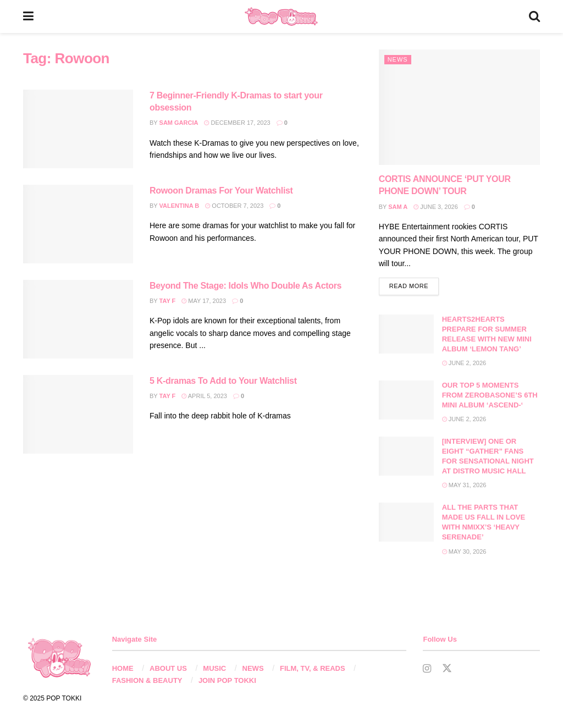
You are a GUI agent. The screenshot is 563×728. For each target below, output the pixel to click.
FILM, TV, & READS (313, 669)
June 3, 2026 (436, 207)
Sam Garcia (179, 123)
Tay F (168, 301)
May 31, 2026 (464, 486)
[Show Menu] (28, 16)
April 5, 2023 (204, 396)
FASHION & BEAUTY (147, 681)
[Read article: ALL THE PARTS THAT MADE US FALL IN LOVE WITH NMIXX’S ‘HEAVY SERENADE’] (406, 522)
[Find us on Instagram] (427, 669)
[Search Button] (534, 16)
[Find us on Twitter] (447, 669)
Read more (414, 285)
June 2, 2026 (464, 363)
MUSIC (214, 669)
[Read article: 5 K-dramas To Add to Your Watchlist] (78, 414)
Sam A (398, 207)
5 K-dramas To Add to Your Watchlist (223, 381)
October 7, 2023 (234, 206)
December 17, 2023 (237, 123)
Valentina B (180, 206)
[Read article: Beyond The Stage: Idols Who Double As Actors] (78, 319)
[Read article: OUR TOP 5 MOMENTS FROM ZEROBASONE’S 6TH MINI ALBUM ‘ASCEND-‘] (406, 400)
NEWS (253, 669)
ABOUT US (168, 669)
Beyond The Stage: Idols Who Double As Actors (245, 286)
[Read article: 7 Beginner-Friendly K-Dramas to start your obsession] (78, 129)
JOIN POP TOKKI (227, 681)
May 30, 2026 (464, 551)
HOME (123, 669)
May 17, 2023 (204, 301)
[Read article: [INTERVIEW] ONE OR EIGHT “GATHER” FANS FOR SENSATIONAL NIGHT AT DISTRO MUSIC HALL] (406, 456)
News (398, 59)
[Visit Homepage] (281, 16)
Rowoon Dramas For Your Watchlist (221, 191)
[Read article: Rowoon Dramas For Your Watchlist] (78, 224)
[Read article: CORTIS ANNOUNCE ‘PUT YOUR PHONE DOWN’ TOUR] (459, 107)
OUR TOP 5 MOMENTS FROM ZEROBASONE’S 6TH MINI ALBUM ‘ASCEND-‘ (490, 395)
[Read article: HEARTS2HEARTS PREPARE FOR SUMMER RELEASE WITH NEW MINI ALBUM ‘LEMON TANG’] (406, 334)
